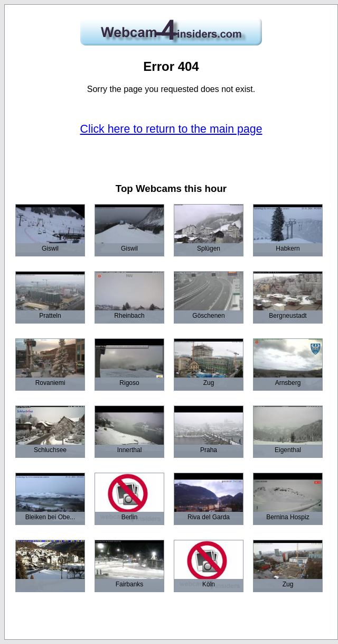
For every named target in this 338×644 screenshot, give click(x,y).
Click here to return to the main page (171, 129)
